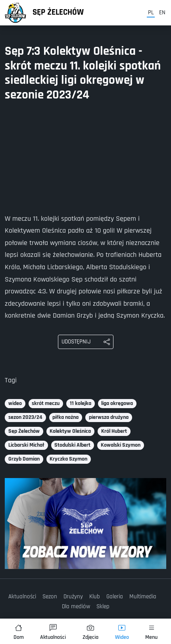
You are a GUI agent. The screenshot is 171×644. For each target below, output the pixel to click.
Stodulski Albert (72, 445)
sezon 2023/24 (25, 417)
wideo (15, 403)
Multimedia (143, 597)
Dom (19, 632)
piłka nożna (65, 417)
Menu (151, 632)
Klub (95, 597)
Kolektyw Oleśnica (70, 431)
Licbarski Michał (26, 445)
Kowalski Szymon (121, 445)
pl (151, 13)
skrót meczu (46, 403)
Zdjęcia (90, 632)
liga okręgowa (117, 403)
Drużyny (73, 597)
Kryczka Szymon (68, 459)
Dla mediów (76, 606)
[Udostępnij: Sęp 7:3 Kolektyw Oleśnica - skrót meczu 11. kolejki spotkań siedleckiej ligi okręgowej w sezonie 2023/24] (86, 342)
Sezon (50, 597)
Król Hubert (114, 431)
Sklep (103, 606)
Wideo (122, 632)
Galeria (115, 597)
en (162, 13)
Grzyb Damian (24, 459)
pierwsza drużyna (109, 417)
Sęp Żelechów (58, 12)
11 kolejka (81, 403)
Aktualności (22, 597)
